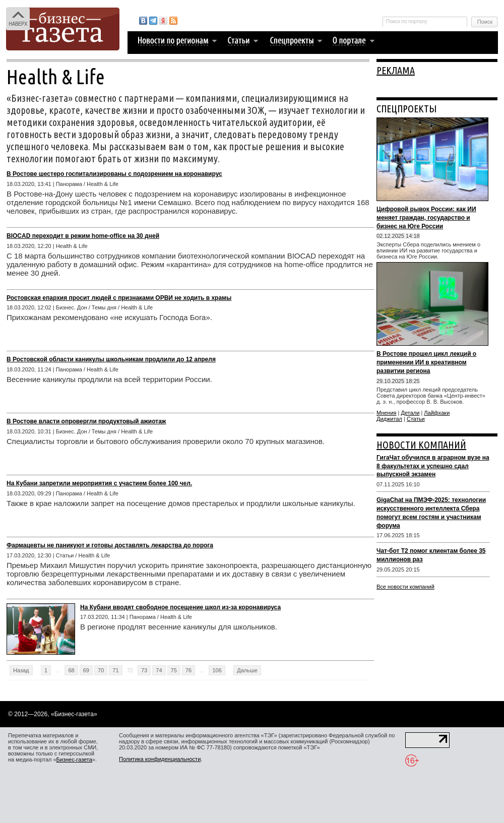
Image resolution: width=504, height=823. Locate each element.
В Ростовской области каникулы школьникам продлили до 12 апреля (111, 359)
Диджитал (389, 419)
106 (217, 670)
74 (159, 670)
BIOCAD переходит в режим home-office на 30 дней (83, 236)
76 (188, 670)
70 (101, 670)
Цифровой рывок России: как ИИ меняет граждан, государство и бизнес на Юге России (426, 218)
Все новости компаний (405, 587)
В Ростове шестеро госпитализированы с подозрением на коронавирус (114, 174)
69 (86, 670)
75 (174, 670)
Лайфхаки (437, 413)
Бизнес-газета (74, 759)
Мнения (387, 413)
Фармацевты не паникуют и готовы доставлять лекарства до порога (110, 545)
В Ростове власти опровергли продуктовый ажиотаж (86, 421)
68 (71, 670)
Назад (21, 670)
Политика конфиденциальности (160, 759)
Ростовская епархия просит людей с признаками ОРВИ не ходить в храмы (119, 298)
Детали (411, 413)
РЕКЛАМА (396, 70)
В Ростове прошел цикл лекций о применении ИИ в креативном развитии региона (426, 362)
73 (144, 670)
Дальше (247, 670)
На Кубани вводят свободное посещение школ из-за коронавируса (180, 607)
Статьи (416, 419)
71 (115, 670)
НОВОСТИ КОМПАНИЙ (421, 445)
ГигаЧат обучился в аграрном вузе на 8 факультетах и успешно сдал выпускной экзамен (433, 466)
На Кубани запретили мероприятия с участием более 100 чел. (99, 483)
